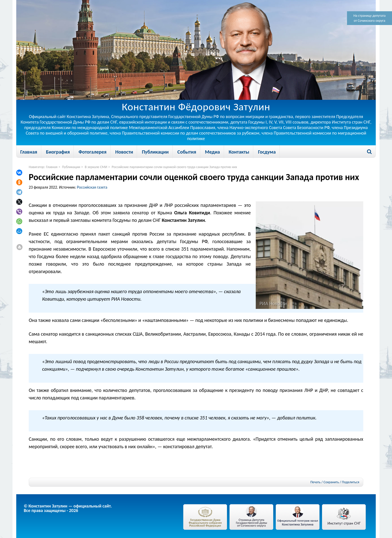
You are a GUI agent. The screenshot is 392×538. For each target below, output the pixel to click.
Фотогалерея (92, 152)
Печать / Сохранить (324, 482)
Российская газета (92, 187)
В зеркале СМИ (96, 167)
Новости (124, 152)
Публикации (155, 152)
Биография (58, 152)
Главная (29, 152)
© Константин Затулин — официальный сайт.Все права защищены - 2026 (68, 508)
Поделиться (351, 482)
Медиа (212, 152)
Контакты (239, 152)
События (187, 152)
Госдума (267, 152)
